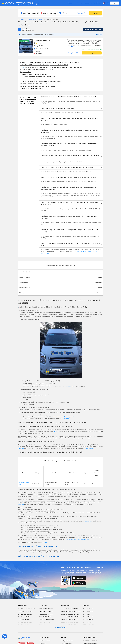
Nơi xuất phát (26, 12)
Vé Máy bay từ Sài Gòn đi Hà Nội (70, 614)
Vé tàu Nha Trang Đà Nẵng (47, 620)
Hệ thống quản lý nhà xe (90, 641)
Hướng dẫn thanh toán (67, 641)
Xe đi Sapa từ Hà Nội (23, 620)
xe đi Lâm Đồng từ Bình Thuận (33, 19)
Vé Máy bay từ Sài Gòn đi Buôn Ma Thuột (70, 626)
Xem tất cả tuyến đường (60, 628)
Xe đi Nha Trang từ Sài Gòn (25, 614)
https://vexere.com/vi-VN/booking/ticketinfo (78, 539)
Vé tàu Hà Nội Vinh (44, 625)
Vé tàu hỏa (43, 606)
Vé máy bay (65, 606)
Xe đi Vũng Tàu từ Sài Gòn (25, 611)
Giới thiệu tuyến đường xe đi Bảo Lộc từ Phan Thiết (33, 74)
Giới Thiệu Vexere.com (46, 641)
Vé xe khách (21, 19)
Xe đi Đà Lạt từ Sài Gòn (24, 617)
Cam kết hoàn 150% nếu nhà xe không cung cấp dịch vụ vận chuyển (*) (26, 3)
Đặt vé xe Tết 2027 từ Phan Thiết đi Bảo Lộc (31, 88)
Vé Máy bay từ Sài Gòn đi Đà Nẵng (70, 617)
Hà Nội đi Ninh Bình (88, 609)
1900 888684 (66, 419)
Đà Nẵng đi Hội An (88, 620)
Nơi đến (45, 12)
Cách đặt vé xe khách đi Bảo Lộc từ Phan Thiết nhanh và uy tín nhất (37, 86)
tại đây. (46, 542)
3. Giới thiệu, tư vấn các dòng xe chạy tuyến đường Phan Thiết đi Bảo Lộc (42, 81)
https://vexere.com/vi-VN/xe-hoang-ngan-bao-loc (64, 417)
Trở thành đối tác (96, 3)
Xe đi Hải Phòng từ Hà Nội (25, 622)
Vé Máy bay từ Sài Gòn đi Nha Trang (71, 611)
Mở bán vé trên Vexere (83, 3)
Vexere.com (57, 432)
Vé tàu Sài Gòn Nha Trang (46, 609)
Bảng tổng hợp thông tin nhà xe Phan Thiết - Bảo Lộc (34, 84)
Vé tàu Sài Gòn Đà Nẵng (46, 614)
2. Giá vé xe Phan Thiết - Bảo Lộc (32, 79)
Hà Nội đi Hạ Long (88, 611)
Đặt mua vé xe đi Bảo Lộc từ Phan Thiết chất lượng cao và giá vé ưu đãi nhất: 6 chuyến (49, 62)
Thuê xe (86, 606)
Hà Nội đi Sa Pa (87, 614)
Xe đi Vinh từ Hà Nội (23, 625)
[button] (71, 97)
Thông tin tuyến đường (26, 72)
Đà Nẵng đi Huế (87, 622)
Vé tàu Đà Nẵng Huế (45, 622)
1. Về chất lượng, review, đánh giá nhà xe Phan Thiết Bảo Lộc (39, 77)
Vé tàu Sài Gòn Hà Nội (45, 617)
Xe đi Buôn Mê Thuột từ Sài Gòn (26, 609)
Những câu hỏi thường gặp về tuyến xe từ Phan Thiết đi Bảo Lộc (37, 70)
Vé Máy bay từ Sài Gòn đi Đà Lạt (70, 620)
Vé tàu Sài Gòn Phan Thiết (47, 611)
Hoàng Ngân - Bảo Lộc (70, 387)
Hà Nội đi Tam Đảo (88, 617)
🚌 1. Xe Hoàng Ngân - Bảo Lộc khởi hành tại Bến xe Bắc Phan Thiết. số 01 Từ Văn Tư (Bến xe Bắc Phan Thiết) (52, 67)
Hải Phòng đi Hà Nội (88, 625)
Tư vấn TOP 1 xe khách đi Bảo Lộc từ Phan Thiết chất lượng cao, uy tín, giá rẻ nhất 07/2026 (44, 65)
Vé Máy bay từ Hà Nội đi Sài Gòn (70, 609)
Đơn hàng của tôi (70, 3)
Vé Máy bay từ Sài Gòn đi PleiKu (70, 622)
